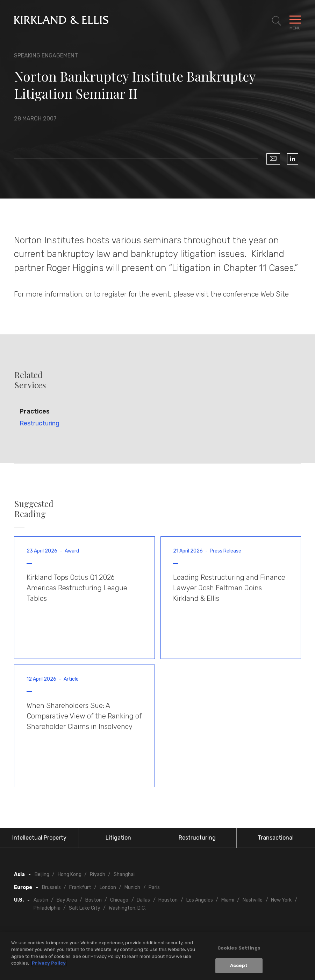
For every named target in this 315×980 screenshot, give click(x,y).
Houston (168, 900)
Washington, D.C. (127, 908)
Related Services (30, 380)
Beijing (42, 874)
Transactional (276, 838)
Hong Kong (70, 874)
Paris (154, 887)
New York (281, 900)
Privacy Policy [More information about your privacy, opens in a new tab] (49, 963)
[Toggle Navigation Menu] (295, 21)
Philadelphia (47, 908)
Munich (132, 887)
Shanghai (124, 874)
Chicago (119, 900)
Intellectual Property (39, 838)
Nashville (253, 900)
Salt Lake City (85, 908)
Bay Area (67, 900)
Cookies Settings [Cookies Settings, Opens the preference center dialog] (239, 948)
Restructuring (40, 423)
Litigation (118, 838)
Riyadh (98, 874)
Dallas (143, 900)
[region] (157, 956)
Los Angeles (200, 900)
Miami (228, 900)
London (108, 887)
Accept (239, 965)
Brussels (51, 887)
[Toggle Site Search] (277, 21)
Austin (41, 900)
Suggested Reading (34, 509)
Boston (94, 900)
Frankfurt (80, 887)
